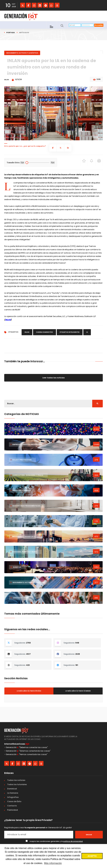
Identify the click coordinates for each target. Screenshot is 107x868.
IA (87, 332)
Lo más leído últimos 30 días (29, 691)
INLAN (8, 320)
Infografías (13, 797)
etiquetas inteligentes (70, 332)
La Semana (13, 793)
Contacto (12, 806)
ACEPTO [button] (92, 856)
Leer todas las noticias (53, 378)
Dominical (12, 789)
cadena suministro (45, 332)
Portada (11, 32)
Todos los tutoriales (17, 784)
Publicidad (13, 810)
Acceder (99, 25)
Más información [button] (53, 863)
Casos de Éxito (14, 801)
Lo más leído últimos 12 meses (78, 691)
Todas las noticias (16, 780)
